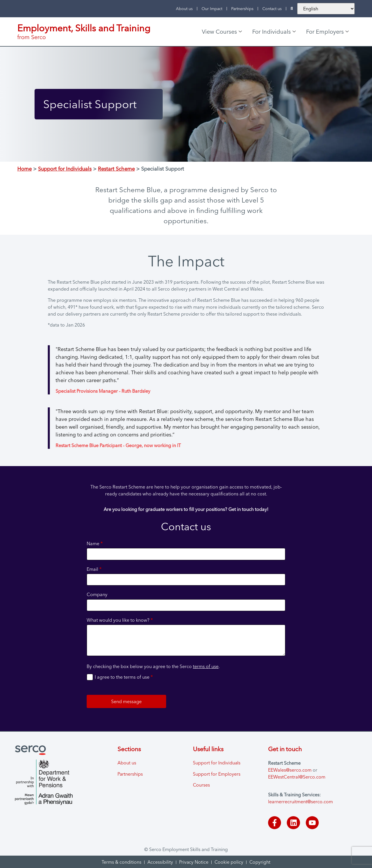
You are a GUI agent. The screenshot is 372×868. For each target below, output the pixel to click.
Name (95, 543)
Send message (126, 701)
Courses (202, 785)
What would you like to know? (120, 620)
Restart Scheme (116, 169)
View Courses (222, 32)
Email (94, 569)
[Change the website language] (326, 9)
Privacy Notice (194, 862)
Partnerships (242, 9)
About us (184, 9)
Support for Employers (217, 774)
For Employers (327, 32)
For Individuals (274, 32)
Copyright (260, 862)
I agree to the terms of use (124, 677)
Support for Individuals (65, 169)
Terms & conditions (121, 862)
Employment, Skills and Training (84, 28)
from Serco (32, 37)
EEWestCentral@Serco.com (297, 777)
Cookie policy (229, 862)
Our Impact (212, 9)
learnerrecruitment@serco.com (300, 802)
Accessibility (160, 862)
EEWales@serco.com (290, 770)
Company (97, 594)
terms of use (206, 666)
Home (24, 169)
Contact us (272, 9)
